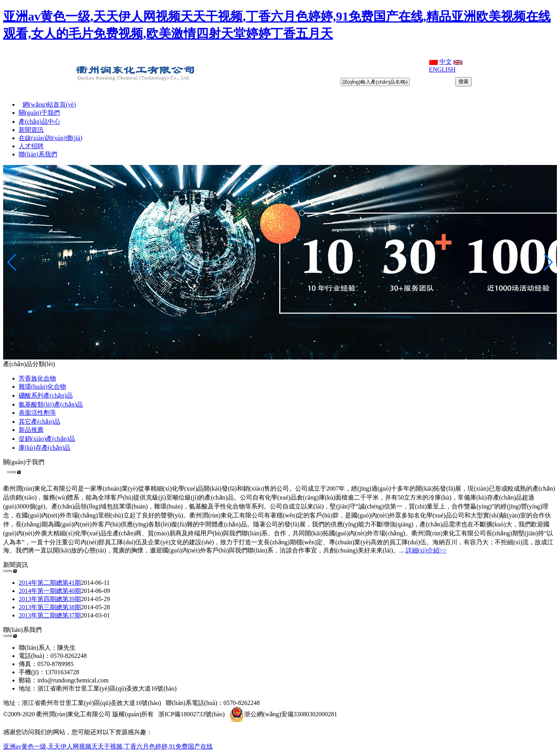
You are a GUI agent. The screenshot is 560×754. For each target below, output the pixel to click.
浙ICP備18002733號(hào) (192, 714)
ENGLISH (442, 69)
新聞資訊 (31, 130)
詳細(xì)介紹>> (426, 550)
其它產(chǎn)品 (39, 422)
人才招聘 (31, 146)
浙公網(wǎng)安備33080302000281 (283, 714)
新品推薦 (31, 430)
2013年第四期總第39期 (50, 599)
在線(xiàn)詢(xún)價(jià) (51, 138)
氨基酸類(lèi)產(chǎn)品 (51, 404)
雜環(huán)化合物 (42, 387)
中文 (446, 62)
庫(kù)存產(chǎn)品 (45, 448)
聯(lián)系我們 (38, 154)
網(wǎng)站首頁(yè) (49, 104)
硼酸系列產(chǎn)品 (46, 395)
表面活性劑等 (37, 413)
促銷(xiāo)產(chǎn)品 (47, 439)
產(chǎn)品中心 (39, 122)
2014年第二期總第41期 (50, 583)
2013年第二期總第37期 (50, 615)
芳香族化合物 (37, 378)
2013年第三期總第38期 (50, 607)
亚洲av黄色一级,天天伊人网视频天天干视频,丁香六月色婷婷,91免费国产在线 (108, 746)
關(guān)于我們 (39, 113)
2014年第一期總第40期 (50, 591)
